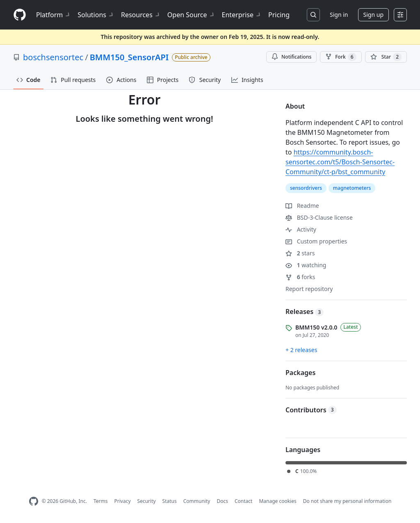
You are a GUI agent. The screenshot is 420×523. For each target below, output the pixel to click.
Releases (305, 312)
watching (306, 265)
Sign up (373, 15)
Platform (54, 15)
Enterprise (242, 15)
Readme (302, 206)
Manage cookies (277, 501)
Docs (222, 501)
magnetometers (352, 188)
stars (300, 253)
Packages (300, 373)
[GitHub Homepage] (34, 501)
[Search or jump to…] (313, 15)
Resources (141, 15)
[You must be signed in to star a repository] (386, 57)
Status (170, 501)
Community (197, 501)
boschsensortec (53, 57)
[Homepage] (20, 15)
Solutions (96, 15)
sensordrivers (306, 188)
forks (300, 277)
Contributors (311, 410)
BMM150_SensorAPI (129, 57)
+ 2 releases (301, 350)
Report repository (309, 289)
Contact (243, 501)
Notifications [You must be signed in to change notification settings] (291, 57)
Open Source (191, 15)
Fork (341, 57)
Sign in (339, 15)
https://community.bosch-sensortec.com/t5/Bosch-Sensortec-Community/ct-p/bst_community (340, 162)
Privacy (123, 501)
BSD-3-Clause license (319, 217)
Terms (101, 501)
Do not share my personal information (347, 501)
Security (147, 501)
